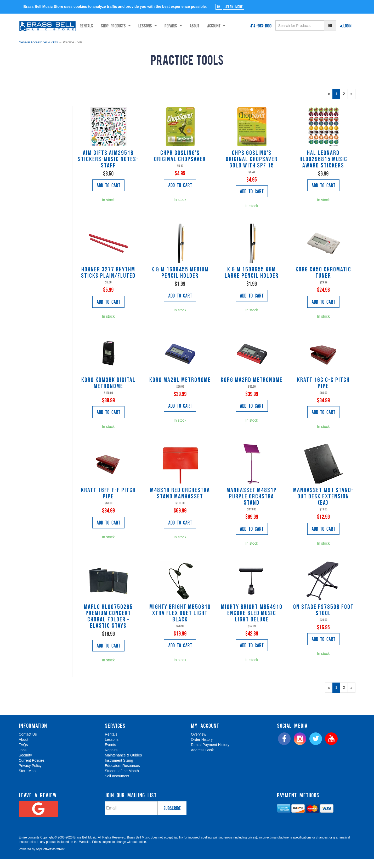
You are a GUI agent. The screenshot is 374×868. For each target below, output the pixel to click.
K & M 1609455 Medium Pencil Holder (180, 284)
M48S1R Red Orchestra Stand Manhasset (180, 504)
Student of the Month (122, 782)
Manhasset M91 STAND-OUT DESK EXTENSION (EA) (323, 508)
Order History (202, 750)
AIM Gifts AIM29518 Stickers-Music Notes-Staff (108, 170)
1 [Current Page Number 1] (338, 106)
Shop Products (59, 39)
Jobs (23, 761)
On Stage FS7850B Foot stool (323, 621)
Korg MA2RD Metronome (252, 391)
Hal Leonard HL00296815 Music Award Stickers (323, 170)
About (138, 39)
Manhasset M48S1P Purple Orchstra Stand (252, 508)
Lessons (112, 750)
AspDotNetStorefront (50, 860)
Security (25, 766)
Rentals (30, 39)
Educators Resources (122, 776)
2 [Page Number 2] (345, 104)
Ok (219, 7)
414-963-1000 (261, 26)
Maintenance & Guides (123, 766)
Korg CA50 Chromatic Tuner (323, 284)
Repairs (111, 761)
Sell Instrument (117, 787)
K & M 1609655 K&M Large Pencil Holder (252, 284)
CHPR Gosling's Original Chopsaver (180, 167)
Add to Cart (108, 196)
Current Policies (32, 771)
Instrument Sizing (119, 771)
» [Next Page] (353, 106)
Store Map (27, 782)
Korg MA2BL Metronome (180, 391)
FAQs (23, 755)
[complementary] (332, 839)
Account (159, 39)
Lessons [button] (91, 39)
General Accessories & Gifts (38, 53)
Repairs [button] (116, 39)
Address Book (202, 761)
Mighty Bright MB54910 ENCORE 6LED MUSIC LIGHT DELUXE (252, 624)
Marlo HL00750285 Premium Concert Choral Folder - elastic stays (108, 627)
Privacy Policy (30, 776)
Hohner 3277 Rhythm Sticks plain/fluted (108, 284)
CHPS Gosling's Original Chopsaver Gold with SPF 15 (252, 170)
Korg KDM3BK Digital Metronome (108, 394)
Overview (199, 745)
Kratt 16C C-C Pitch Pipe (323, 394)
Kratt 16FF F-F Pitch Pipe (108, 504)
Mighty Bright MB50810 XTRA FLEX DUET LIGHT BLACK (180, 624)
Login (346, 26)
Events (110, 755)
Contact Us (28, 745)
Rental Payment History (210, 755)
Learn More (234, 7)
